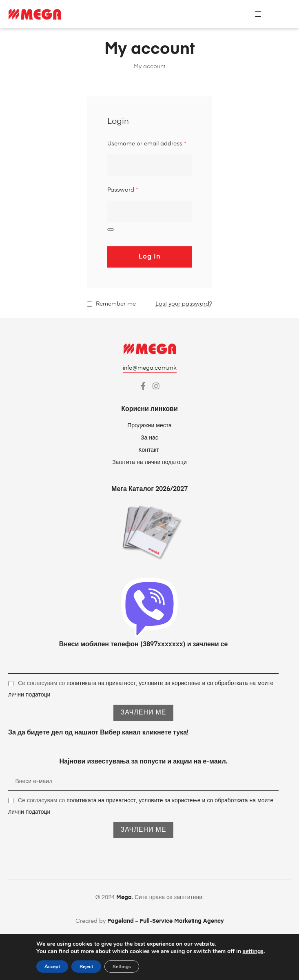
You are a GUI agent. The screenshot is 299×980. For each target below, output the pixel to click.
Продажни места (149, 426)
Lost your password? (184, 304)
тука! (181, 733)
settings (253, 951)
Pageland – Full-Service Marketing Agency (166, 921)
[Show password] (111, 230)
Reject (86, 967)
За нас (149, 438)
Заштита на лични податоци (149, 462)
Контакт (149, 450)
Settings (122, 967)
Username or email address (147, 144)
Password (123, 190)
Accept (52, 967)
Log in (150, 257)
